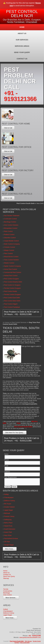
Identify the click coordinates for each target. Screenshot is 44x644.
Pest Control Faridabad (12, 307)
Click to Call (8, 128)
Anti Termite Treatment (12, 216)
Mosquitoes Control (11, 228)
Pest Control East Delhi (12, 298)
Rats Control (8, 231)
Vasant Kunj (8, 526)
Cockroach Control (10, 219)
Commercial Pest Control (13, 272)
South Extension (10, 529)
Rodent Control (9, 234)
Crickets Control (10, 247)
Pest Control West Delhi (12, 301)
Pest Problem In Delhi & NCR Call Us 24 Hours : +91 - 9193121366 (22, 313)
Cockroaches (8, 591)
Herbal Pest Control (11, 276)
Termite (6, 589)
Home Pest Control (11, 269)
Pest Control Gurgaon (11, 279)
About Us (22, 33)
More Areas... (10, 549)
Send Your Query (22, 52)
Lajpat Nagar (8, 510)
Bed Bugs (7, 593)
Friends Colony (9, 516)
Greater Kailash (9, 507)
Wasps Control (9, 250)
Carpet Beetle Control (11, 241)
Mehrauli (7, 513)
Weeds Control (9, 263)
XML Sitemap (28, 641)
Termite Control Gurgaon (12, 288)
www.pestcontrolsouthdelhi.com (30, 637)
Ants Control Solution (11, 225)
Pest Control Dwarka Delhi (13, 282)
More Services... (11, 598)
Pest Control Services (19, 322)
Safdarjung (8, 520)
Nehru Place (8, 523)
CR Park (7, 542)
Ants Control (8, 595)
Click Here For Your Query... (15, 433)
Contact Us (22, 59)
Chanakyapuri (9, 497)
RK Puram (8, 504)
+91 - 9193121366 (20, 96)
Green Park (8, 532)
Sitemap (6, 578)
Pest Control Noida (11, 291)
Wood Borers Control (11, 257)
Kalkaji (6, 494)
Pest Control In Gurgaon (12, 285)
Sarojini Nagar (9, 545)
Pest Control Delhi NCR (22, 14)
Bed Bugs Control (10, 222)
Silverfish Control (10, 238)
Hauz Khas (8, 535)
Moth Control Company (12, 244)
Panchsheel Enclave (11, 538)
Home (22, 27)
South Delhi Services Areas (20, 491)
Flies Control (8, 253)
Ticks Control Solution (11, 260)
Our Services (22, 40)
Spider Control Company (12, 266)
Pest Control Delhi (25, 643)
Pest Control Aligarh (11, 304)
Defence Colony (10, 501)
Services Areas (22, 46)
